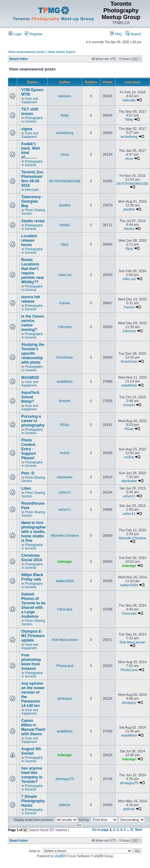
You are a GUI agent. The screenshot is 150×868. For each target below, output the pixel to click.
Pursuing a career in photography (33, 421)
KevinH (65, 401)
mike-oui (65, 275)
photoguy (65, 698)
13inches (65, 327)
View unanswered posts (26, 52)
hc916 (65, 453)
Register (34, 34)
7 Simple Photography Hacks (33, 801)
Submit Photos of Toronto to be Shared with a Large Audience (33, 605)
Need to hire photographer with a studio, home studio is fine (34, 532)
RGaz (65, 425)
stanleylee (65, 477)
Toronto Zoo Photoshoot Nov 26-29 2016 (32, 179)
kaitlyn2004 (65, 581)
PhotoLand (65, 666)
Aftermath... (33, 190)
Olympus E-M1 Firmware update (33, 636)
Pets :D (28, 473)
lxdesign (65, 562)
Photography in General (32, 120)
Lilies (26, 488)
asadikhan (65, 381)
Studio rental (33, 221)
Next (139, 830)
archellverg (65, 133)
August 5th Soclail (31, 751)
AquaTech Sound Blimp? (30, 397)
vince (65, 154)
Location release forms (29, 240)
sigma (27, 129)
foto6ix (65, 225)
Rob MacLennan (65, 640)
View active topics (61, 52)
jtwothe (65, 205)
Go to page (101, 830)
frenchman (65, 357)
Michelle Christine (65, 535)
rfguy (65, 244)
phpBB (59, 856)
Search (134, 34)
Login (15, 34)
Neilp (65, 115)
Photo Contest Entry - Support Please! (29, 449)
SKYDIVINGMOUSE (65, 181)
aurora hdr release (31, 299)
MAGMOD (30, 378)
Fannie (65, 303)
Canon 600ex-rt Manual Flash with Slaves (33, 727)
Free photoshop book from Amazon (31, 662)
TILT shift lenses (30, 111)
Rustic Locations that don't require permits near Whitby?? (33, 271)
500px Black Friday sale (32, 577)
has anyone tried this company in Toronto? (32, 775)
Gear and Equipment (30, 100)
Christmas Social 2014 (32, 558)
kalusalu (65, 96)
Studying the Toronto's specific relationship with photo (33, 353)
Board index (19, 59)
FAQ (116, 34)
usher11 (65, 492)
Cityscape (65, 609)
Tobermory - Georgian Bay (32, 201)
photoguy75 (65, 779)
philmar (65, 805)
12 (132, 830)
